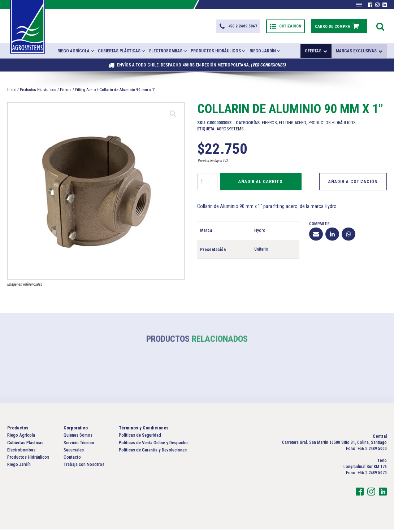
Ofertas (316, 53)
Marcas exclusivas (359, 53)
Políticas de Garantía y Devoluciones (153, 452)
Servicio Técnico (79, 445)
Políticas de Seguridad (140, 438)
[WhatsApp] (348, 237)
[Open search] (380, 27)
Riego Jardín (265, 53)
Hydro (260, 233)
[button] (237, 27)
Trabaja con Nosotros (84, 467)
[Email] (316, 237)
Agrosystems (230, 131)
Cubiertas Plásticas (122, 53)
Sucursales (74, 452)
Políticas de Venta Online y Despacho (153, 445)
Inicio (12, 92)
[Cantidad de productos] (207, 184)
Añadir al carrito (261, 184)
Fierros (66, 92)
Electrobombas (168, 53)
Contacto (72, 460)
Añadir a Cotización (353, 184)
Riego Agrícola (76, 53)
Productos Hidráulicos (218, 53)
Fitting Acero (85, 92)
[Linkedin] (332, 237)
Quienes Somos (78, 438)
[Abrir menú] (359, 5)
